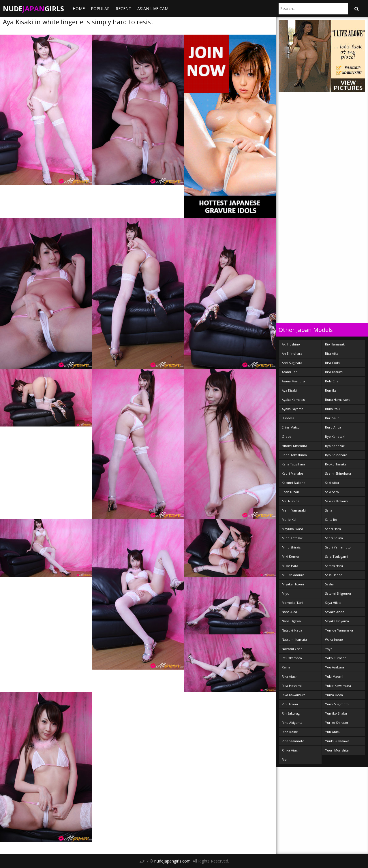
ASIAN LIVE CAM (153, 9)
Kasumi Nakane (294, 483)
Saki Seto (332, 492)
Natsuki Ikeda (292, 630)
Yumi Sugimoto (337, 704)
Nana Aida (289, 612)
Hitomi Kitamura (294, 446)
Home (79, 9)
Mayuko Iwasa (292, 529)
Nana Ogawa (291, 621)
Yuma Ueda (334, 695)
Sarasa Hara (334, 566)
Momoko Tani (292, 603)
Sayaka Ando (335, 612)
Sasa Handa (334, 575)
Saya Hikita (333, 603)
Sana (329, 510)
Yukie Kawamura (338, 686)
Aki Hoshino (291, 344)
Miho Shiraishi (293, 547)
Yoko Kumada (336, 658)
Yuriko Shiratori (337, 723)
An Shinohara (292, 353)
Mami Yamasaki (294, 510)
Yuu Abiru (333, 732)
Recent (123, 9)
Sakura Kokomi (337, 501)
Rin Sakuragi (291, 713)
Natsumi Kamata (294, 639)
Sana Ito (331, 520)
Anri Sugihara (292, 363)
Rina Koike (290, 732)
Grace (287, 436)
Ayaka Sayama (293, 409)
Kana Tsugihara (293, 464)
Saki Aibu (332, 483)
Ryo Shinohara (336, 455)
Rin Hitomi (290, 704)
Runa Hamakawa (338, 400)
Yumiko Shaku (336, 713)
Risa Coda (332, 363)
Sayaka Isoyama (337, 621)
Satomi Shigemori (339, 593)
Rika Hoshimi (292, 686)
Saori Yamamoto (338, 547)
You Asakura (335, 667)
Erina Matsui (291, 427)
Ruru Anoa (333, 427)
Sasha (329, 584)
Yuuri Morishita (337, 750)
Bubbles (288, 418)
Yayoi (329, 649)
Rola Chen (333, 381)
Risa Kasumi (334, 372)
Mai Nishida (291, 501)
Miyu (286, 593)
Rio (284, 759)
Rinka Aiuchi (291, 750)
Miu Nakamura (293, 575)
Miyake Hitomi (293, 584)
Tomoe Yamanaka (339, 630)
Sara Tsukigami (337, 556)
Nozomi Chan (292, 649)
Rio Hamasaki (335, 344)
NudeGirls (33, 9)
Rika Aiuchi (290, 676)
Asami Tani (290, 372)
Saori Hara (333, 529)
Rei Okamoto (292, 658)
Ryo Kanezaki (335, 446)
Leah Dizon (290, 492)
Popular (100, 9)
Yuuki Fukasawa (337, 741)
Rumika (331, 390)
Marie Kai (289, 520)
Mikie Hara (290, 566)
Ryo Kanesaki (335, 436)
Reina (286, 667)
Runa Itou (332, 409)
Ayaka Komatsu (293, 400)
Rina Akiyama (292, 723)
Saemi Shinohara (338, 473)
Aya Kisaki (289, 390)
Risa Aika (332, 353)
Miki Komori (291, 556)
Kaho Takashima (294, 455)
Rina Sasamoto (293, 741)
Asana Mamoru (293, 381)
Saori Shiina (334, 538)
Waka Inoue (334, 639)
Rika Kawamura (294, 695)
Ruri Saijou (333, 418)
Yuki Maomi (334, 676)
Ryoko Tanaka (336, 464)
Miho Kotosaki (293, 538)
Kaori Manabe (292, 473)
